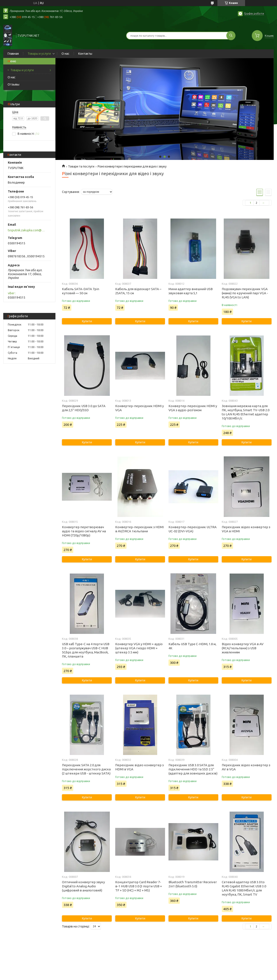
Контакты (85, 54)
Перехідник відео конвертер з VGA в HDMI (246, 529)
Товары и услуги (39, 54)
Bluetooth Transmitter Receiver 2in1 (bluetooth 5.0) (193, 884)
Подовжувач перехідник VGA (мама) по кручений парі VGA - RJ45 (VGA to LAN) (245, 293)
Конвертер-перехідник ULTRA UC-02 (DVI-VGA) (193, 529)
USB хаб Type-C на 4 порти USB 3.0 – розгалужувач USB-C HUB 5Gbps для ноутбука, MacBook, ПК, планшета (86, 650)
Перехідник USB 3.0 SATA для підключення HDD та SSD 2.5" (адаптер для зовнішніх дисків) (193, 769)
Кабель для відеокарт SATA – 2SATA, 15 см (138, 291)
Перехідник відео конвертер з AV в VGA (246, 767)
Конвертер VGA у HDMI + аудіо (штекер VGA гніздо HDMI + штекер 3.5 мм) (139, 648)
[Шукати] (231, 36)
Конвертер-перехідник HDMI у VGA (139, 408)
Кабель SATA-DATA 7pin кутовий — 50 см (81, 291)
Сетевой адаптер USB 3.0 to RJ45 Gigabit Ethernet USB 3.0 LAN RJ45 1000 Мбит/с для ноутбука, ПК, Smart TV (244, 888)
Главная (13, 54)
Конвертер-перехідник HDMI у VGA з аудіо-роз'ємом (193, 408)
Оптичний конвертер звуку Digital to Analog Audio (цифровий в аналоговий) (83, 886)
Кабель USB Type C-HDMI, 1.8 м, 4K (192, 646)
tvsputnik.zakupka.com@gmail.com (27, 230)
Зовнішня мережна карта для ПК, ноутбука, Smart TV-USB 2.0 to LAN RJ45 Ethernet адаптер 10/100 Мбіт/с (246, 412)
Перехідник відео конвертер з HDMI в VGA (139, 767)
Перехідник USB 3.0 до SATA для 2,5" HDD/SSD (84, 408)
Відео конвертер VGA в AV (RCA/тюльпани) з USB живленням (243, 648)
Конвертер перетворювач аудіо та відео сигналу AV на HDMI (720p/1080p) (84, 531)
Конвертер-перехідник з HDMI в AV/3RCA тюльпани (139, 529)
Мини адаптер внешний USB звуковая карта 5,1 (191, 291)
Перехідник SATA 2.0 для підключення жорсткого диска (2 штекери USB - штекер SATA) (86, 769)
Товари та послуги (81, 166)
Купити (87, 321)
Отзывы (13, 84)
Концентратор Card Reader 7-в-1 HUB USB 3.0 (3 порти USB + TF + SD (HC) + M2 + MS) (139, 886)
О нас (65, 54)
